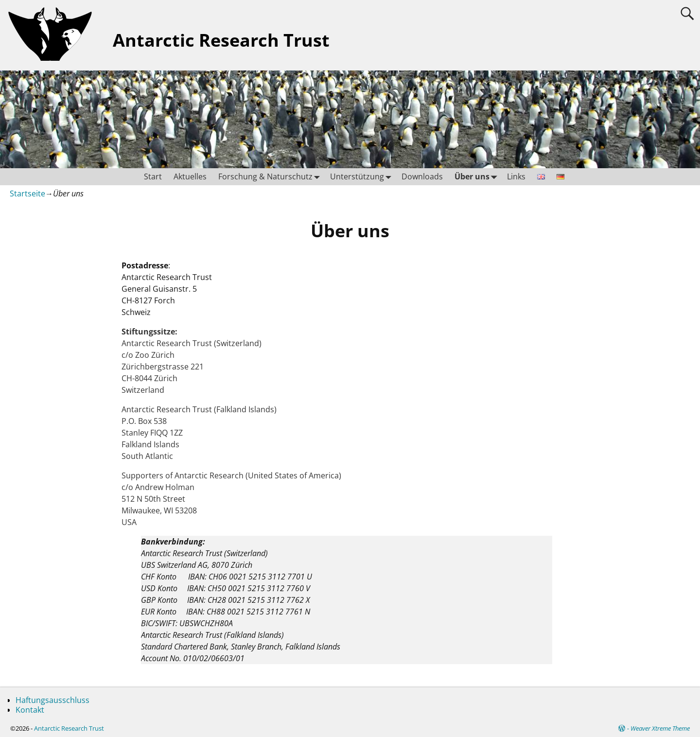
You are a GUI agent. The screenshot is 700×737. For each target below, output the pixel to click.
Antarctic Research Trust (221, 40)
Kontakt (30, 710)
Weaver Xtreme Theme (660, 728)
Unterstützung (363, 177)
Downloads (422, 176)
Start (153, 176)
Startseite (27, 193)
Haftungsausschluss (52, 700)
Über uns (478, 177)
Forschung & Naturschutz (271, 177)
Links (516, 176)
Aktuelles (190, 176)
